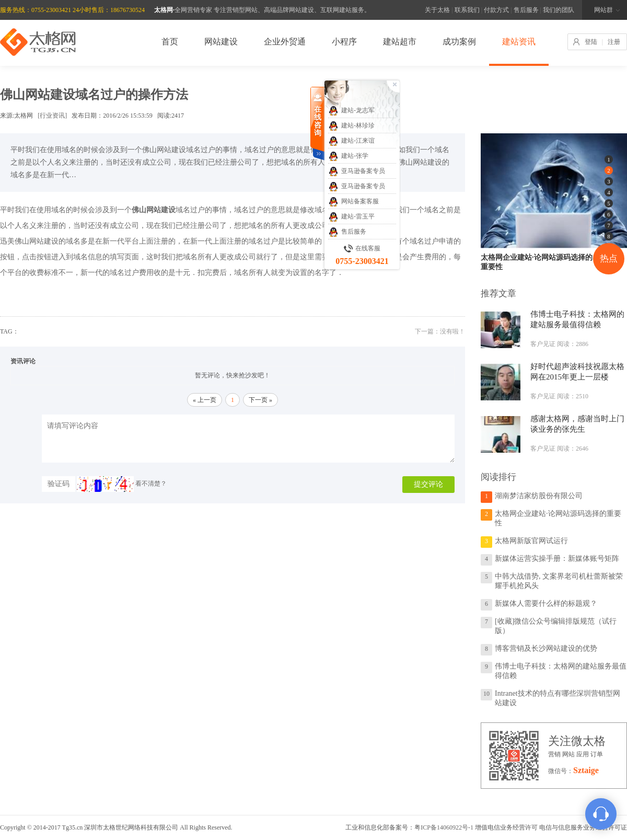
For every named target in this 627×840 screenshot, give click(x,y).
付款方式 (496, 10)
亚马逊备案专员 (357, 171)
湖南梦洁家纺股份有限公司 (539, 496)
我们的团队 (559, 10)
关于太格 (437, 10)
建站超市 (400, 42)
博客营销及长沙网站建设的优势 (546, 648)
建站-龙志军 (351, 111)
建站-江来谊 (351, 141)
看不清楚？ (122, 484)
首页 (170, 42)
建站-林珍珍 (351, 126)
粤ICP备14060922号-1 (444, 827)
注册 (614, 42)
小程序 (344, 42)
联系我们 (467, 10)
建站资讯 (519, 42)
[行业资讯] (52, 116)
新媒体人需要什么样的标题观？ (546, 603)
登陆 (591, 42)
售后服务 (526, 10)
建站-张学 (348, 156)
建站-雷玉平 (351, 217)
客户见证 (543, 344)
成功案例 (459, 42)
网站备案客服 (353, 202)
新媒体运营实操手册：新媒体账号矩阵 (557, 559)
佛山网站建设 (37, 241)
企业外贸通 (285, 42)
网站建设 (221, 42)
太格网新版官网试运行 (531, 541)
